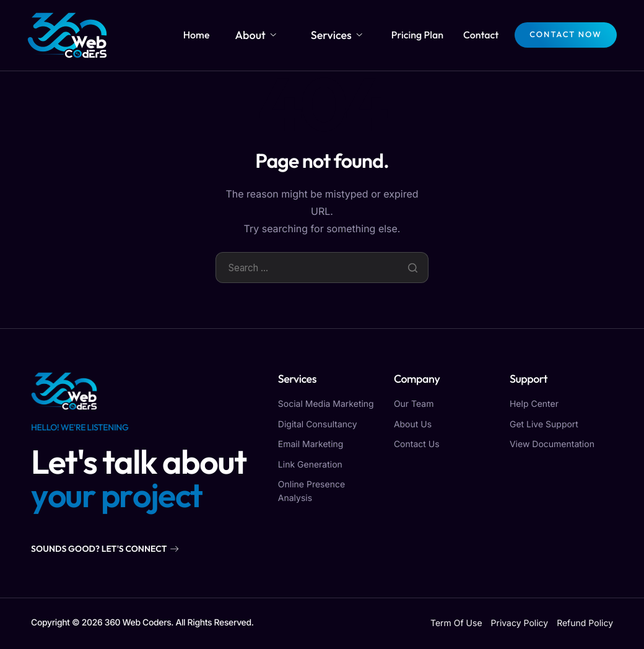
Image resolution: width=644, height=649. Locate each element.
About (275, 35)
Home (223, 35)
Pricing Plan (414, 35)
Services (341, 35)
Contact (477, 35)
